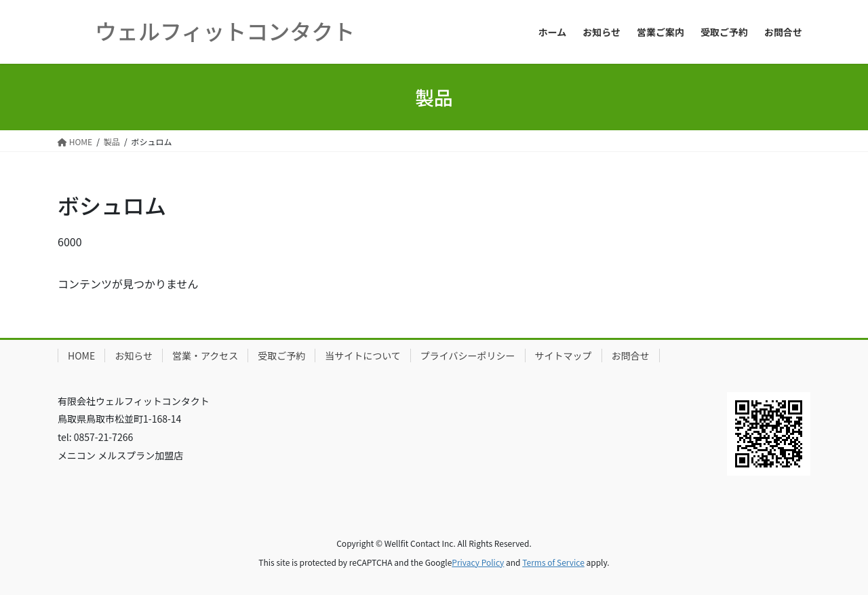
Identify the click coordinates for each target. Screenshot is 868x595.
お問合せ (631, 356)
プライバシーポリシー (468, 356)
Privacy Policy (478, 562)
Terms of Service (553, 562)
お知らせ (134, 356)
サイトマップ (564, 356)
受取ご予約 (281, 356)
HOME (81, 356)
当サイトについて (363, 356)
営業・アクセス (205, 356)
